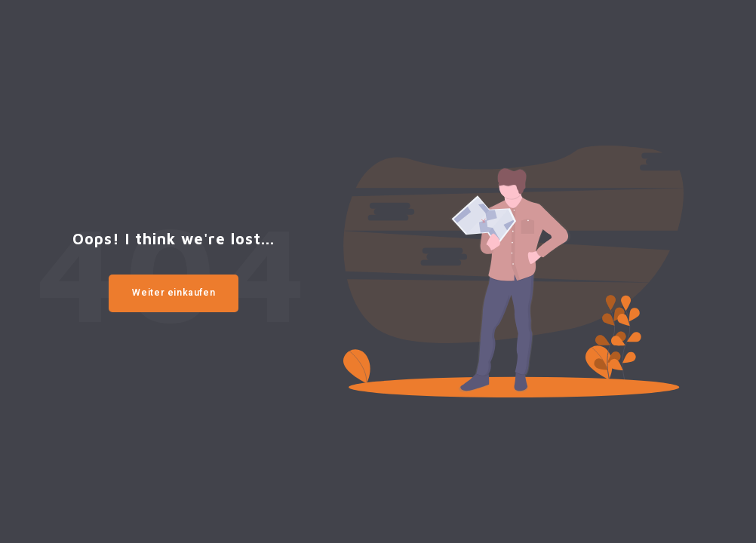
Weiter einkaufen (174, 293)
